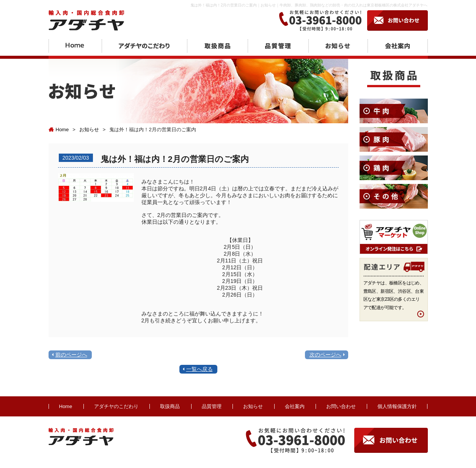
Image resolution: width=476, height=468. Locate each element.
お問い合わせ (341, 406)
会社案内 (295, 406)
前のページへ (71, 355)
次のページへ (325, 355)
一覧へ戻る (200, 369)
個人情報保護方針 (397, 406)
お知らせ (89, 130)
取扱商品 (170, 406)
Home (59, 130)
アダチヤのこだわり (116, 406)
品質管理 (212, 406)
